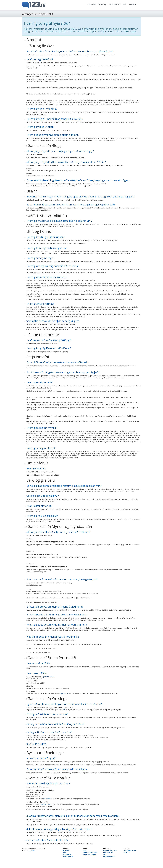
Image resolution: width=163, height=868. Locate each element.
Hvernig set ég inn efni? (40, 382)
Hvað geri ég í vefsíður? (40, 59)
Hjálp (65, 852)
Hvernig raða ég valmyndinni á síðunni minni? (53, 135)
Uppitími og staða (109, 857)
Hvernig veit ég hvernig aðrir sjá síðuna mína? (53, 266)
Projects (126, 852)
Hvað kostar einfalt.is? (39, 506)
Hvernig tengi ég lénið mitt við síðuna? (49, 348)
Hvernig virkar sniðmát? (40, 304)
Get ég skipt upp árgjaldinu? (43, 496)
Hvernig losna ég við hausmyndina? (47, 248)
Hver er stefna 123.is (38, 663)
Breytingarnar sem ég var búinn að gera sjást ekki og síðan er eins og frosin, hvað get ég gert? (80, 196)
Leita (85, 850)
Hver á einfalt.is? (36, 468)
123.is (63, 710)
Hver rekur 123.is (36, 673)
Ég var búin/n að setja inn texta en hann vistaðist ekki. (58, 362)
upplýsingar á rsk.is (48, 677)
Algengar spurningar (110, 850)
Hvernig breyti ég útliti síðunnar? (45, 237)
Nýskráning (102, 4)
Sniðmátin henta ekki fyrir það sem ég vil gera (53, 321)
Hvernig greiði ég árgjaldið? (42, 516)
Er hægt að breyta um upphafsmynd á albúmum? (55, 607)
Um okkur (133, 4)
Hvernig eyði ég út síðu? (40, 127)
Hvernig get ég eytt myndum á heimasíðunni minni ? (57, 625)
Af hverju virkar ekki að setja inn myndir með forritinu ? (58, 532)
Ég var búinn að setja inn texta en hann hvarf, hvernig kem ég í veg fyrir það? (71, 204)
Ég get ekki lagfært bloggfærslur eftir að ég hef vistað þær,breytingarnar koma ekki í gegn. (79, 180)
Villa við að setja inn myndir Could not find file (53, 637)
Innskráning (92, 4)
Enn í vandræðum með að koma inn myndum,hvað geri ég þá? (62, 579)
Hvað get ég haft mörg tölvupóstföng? (49, 340)
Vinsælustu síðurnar (90, 854)
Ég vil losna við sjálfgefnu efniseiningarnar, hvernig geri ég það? (63, 372)
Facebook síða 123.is (130, 850)
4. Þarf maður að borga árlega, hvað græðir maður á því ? (59, 829)
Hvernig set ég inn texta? (41, 448)
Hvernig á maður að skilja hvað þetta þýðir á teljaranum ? (59, 221)
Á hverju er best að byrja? (41, 758)
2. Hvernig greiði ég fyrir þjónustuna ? (48, 783)
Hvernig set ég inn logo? (40, 258)
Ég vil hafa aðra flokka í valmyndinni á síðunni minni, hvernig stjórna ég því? (70, 51)
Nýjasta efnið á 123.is (90, 852)
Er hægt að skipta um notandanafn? (47, 714)
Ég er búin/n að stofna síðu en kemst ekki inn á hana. (57, 769)
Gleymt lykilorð (68, 857)
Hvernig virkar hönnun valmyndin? (46, 277)
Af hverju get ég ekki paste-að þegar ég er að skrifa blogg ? (60, 151)
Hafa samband (108, 852)
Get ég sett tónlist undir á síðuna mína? (49, 732)
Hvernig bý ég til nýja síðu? (42, 109)
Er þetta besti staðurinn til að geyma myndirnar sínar (57, 614)
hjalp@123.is (64, 693)
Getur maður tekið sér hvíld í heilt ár (47, 840)
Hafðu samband (115, 4)
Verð (125, 4)
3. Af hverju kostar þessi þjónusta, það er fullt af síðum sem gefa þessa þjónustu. (73, 816)
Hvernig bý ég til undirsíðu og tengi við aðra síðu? (55, 119)
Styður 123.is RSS (36, 744)
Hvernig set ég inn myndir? (42, 428)
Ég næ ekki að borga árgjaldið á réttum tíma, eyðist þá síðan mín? (64, 486)
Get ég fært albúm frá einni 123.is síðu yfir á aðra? (55, 724)
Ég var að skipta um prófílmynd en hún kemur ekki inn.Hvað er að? (65, 704)
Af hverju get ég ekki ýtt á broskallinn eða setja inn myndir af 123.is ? (66, 162)
